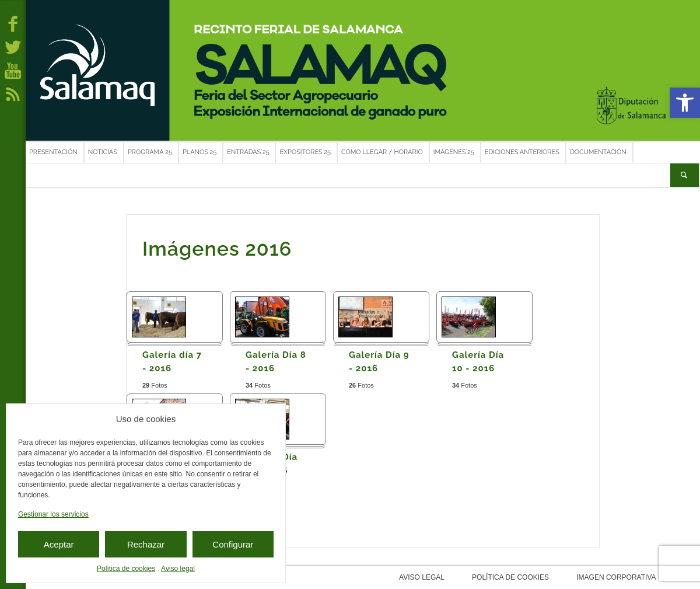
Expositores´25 (305, 152)
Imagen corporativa (589, 577)
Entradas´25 (248, 152)
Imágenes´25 (454, 152)
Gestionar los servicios (53, 514)
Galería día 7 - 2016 (172, 362)
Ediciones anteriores (522, 152)
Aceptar (59, 544)
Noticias (103, 152)
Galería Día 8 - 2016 (276, 362)
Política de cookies (126, 569)
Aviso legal (178, 569)
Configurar (233, 544)
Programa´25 (150, 152)
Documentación (598, 152)
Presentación (53, 152)
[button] (685, 103)
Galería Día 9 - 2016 (379, 362)
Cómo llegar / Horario (382, 152)
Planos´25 (199, 152)
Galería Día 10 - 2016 (478, 362)
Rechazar (146, 544)
